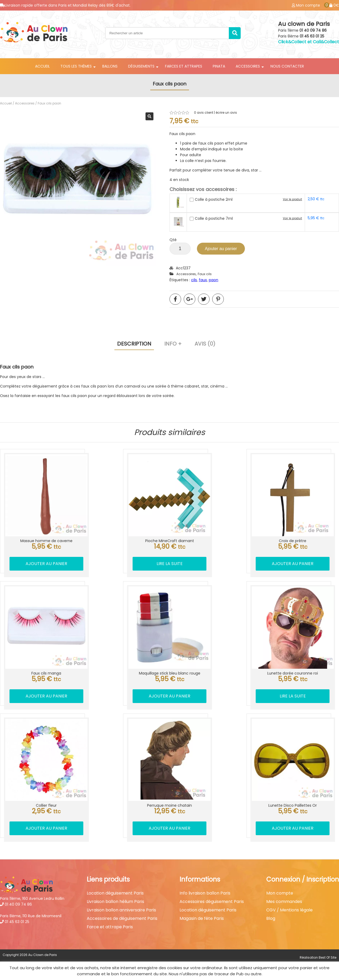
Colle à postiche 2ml (214, 199)
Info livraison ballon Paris (205, 893)
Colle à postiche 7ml (214, 218)
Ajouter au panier (221, 249)
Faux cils (205, 274)
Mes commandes (284, 902)
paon (214, 280)
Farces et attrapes (184, 66)
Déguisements (141, 66)
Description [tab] (134, 344)
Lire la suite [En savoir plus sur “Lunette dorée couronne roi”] (293, 696)
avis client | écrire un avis (215, 113)
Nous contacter (287, 66)
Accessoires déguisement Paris (212, 902)
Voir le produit (292, 199)
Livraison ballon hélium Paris (115, 902)
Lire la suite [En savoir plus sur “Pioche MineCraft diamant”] (170, 564)
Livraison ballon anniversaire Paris (121, 910)
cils (194, 280)
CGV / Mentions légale (289, 910)
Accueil (42, 66)
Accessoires (248, 66)
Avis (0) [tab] (205, 344)
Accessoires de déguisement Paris (122, 919)
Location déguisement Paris (115, 893)
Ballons (110, 66)
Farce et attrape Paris (110, 927)
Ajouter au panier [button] (46, 564)
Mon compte (280, 893)
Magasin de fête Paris (202, 919)
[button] (149, 116)
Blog (271, 919)
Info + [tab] (173, 344)
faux (203, 280)
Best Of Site (328, 957)
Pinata (219, 66)
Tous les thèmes (76, 66)
